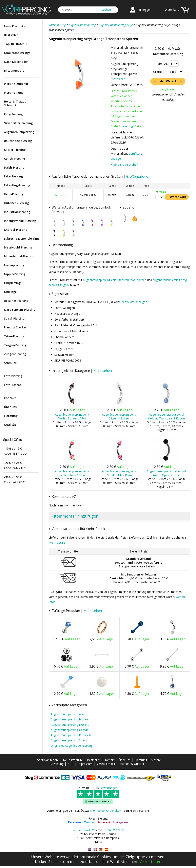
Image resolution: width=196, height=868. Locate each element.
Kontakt (10, 398)
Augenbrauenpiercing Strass (69, 740)
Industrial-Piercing (17, 212)
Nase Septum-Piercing (20, 310)
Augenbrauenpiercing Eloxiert (70, 725)
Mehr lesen (118, 79)
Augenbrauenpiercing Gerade (70, 730)
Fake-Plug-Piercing (17, 185)
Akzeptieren (151, 862)
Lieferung (11, 416)
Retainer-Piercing (16, 301)
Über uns (10, 407)
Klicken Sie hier (48, 862)
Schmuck (10, 363)
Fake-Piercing (13, 176)
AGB (71, 764)
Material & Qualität (132, 764)
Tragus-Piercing (15, 345)
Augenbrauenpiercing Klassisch (71, 735)
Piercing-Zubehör (16, 84)
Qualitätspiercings (17, 53)
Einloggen (145, 10)
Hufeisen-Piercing (16, 203)
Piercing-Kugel (14, 93)
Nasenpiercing (14, 265)
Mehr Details (57, 542)
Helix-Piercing (14, 194)
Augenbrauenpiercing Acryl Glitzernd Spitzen (119, 416)
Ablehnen (129, 862)
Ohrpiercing (12, 283)
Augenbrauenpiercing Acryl (68, 714)
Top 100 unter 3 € (17, 44)
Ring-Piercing (13, 114)
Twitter (89, 822)
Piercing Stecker (15, 327)
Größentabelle (137, 176)
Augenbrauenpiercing (19, 132)
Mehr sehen (103, 371)
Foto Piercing (13, 376)
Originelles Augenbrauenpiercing (72, 746)
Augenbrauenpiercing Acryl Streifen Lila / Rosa (119, 473)
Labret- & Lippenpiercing (21, 238)
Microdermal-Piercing (19, 256)
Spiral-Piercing (14, 318)
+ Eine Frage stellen (124, 165)
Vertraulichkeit (106, 764)
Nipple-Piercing (15, 274)
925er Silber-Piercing (18, 123)
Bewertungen (109, 788)
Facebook (75, 822)
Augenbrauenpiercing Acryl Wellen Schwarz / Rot (72, 416)
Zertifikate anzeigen (134, 302)
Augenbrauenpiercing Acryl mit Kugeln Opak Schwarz (166, 473)
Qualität (10, 425)
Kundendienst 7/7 (84, 830)
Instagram (120, 822)
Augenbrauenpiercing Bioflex (69, 719)
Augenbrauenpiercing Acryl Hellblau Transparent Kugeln (166, 416)
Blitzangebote (14, 71)
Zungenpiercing (15, 354)
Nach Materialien (16, 62)
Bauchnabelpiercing (18, 141)
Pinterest (104, 822)
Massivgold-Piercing (18, 247)
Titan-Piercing (14, 336)
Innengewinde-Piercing (20, 221)
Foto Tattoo (13, 385)
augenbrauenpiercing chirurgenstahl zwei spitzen (115, 280)
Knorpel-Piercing (16, 230)
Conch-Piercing (15, 159)
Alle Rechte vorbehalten (106, 811)
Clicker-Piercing (15, 150)
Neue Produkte (15, 26)
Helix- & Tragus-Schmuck (16, 103)
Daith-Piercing (14, 167)
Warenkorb (172, 10)
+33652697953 (114, 830)
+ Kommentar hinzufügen (75, 516)
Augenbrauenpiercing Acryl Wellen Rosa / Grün (72, 473)
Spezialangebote (48, 760)
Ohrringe (10, 292)
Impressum (85, 764)
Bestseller (11, 35)
